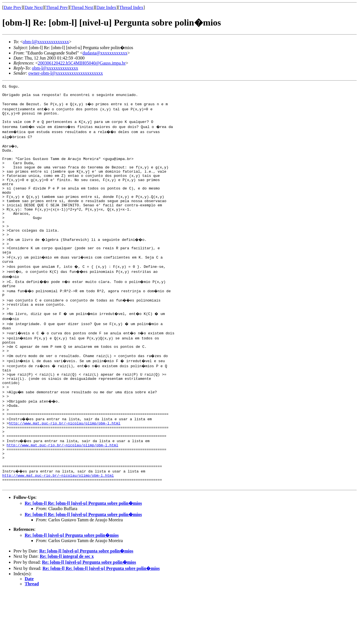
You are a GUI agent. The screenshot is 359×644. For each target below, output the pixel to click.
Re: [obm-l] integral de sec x (67, 609)
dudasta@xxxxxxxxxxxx (105, 53)
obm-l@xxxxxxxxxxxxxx (46, 42)
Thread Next (82, 7)
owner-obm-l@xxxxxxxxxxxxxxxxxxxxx (66, 73)
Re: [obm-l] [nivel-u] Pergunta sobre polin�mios (72, 588)
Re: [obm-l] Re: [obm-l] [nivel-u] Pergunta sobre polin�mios (83, 556)
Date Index (106, 7)
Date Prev (13, 7)
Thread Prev (57, 7)
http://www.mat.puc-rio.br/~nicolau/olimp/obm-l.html (65, 466)
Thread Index (131, 7)
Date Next (34, 7)
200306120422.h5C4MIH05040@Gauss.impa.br (82, 63)
